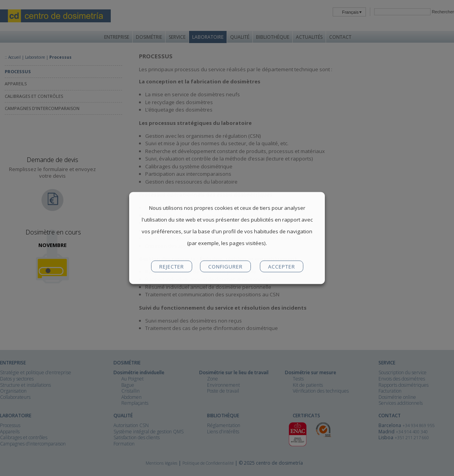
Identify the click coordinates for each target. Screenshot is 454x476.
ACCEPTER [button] (282, 267)
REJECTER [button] (172, 267)
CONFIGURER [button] (225, 267)
